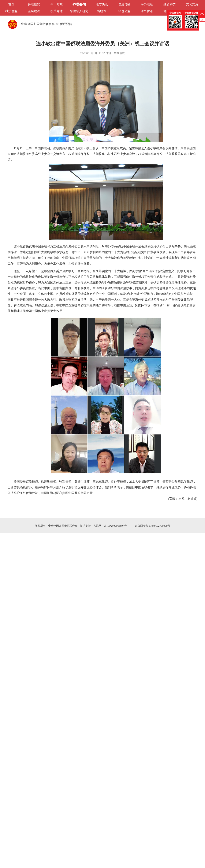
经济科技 (170, 4)
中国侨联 (119, 53)
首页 (11, 4)
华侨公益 (124, 11)
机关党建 (57, 11)
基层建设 (34, 11)
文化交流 (192, 4)
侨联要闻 (79, 4)
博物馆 (102, 11)
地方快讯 (102, 4)
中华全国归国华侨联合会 (38, 24)
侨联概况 (34, 4)
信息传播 (124, 4)
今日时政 (57, 4)
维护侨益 (11, 11)
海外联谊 (147, 4)
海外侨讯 (147, 11)
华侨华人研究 (79, 11)
